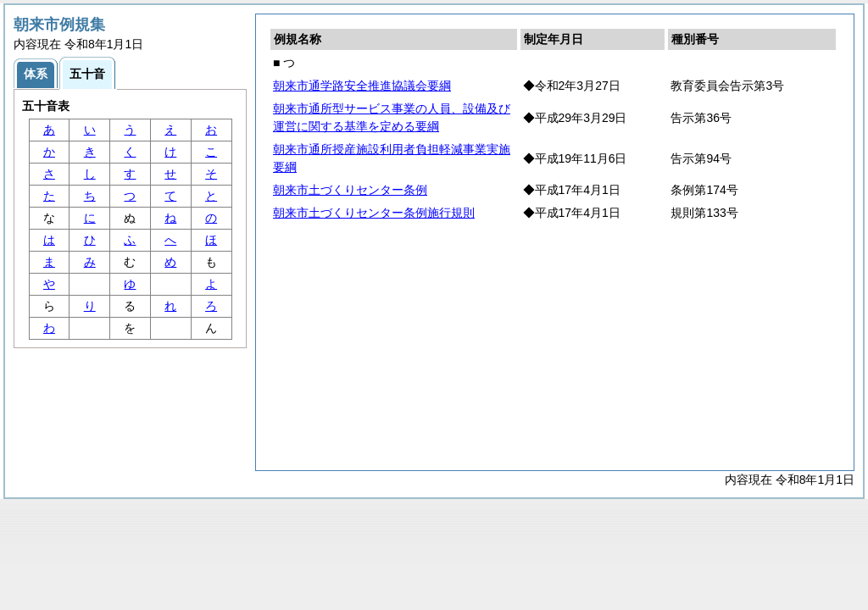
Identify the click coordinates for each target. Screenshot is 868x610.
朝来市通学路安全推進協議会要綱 (362, 86)
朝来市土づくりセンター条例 (350, 190)
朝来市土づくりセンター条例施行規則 (374, 213)
